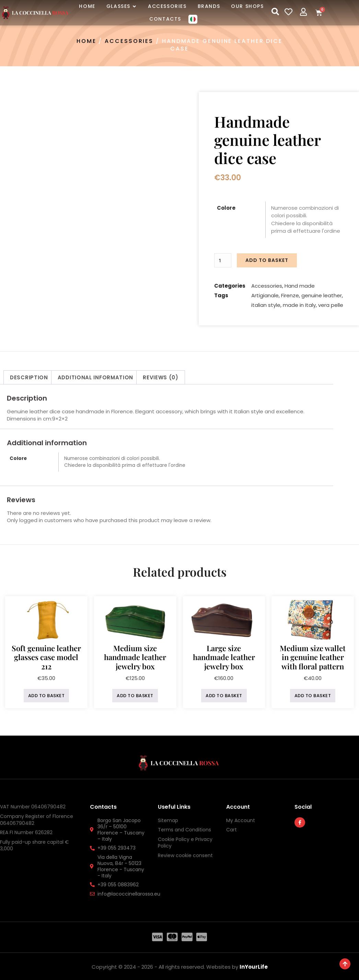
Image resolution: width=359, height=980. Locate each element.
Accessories (129, 41)
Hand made (300, 284)
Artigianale (265, 294)
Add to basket (267, 260)
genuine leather (322, 294)
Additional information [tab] (95, 376)
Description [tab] (29, 376)
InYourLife (254, 965)
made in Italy (299, 304)
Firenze (290, 294)
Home (86, 41)
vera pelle (331, 304)
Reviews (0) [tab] (161, 376)
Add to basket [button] (47, 694)
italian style (266, 304)
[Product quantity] (223, 260)
